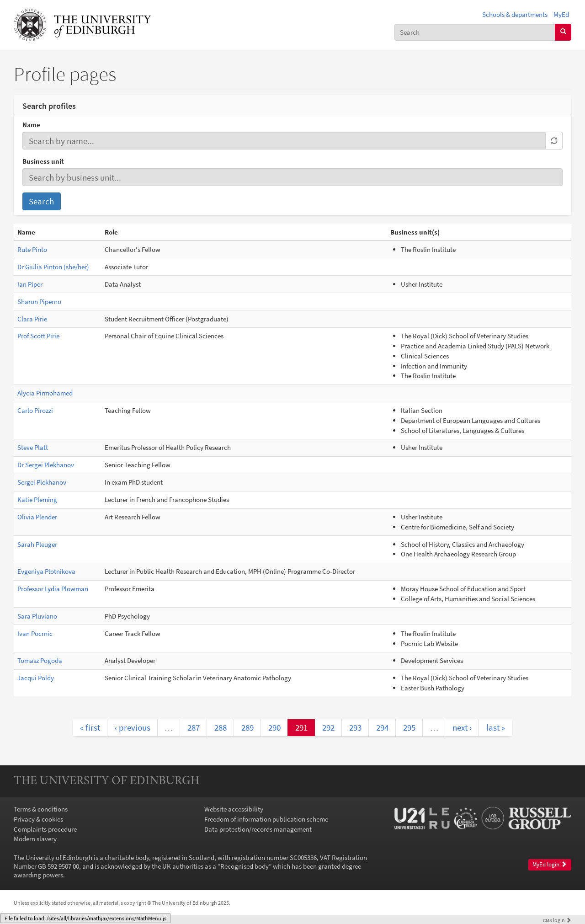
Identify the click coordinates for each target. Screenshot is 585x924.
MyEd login (550, 864)
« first (90, 727)
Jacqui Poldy (36, 678)
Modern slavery (35, 839)
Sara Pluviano (37, 616)
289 (247, 727)
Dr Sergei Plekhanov (46, 465)
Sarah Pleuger (37, 544)
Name (31, 125)
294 (382, 727)
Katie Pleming (37, 499)
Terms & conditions (41, 809)
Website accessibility (234, 809)
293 (355, 727)
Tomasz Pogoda (40, 660)
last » (496, 727)
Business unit (43, 161)
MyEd (561, 14)
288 (221, 727)
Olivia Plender (37, 517)
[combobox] (475, 32)
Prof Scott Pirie (38, 336)
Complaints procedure (45, 829)
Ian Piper (30, 284)
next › (462, 727)
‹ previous (133, 727)
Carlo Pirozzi (35, 410)
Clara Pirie (32, 319)
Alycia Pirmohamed (45, 393)
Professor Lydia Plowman (53, 589)
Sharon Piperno (39, 302)
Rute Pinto (32, 249)
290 (274, 727)
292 (328, 727)
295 (409, 727)
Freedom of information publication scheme (266, 819)
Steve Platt (33, 447)
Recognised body (245, 866)
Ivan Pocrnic (35, 633)
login (557, 920)
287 (194, 727)
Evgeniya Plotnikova (46, 571)
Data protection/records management (258, 829)
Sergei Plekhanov (42, 482)
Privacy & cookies (38, 819)
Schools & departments (515, 14)
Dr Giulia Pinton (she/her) (53, 267)
